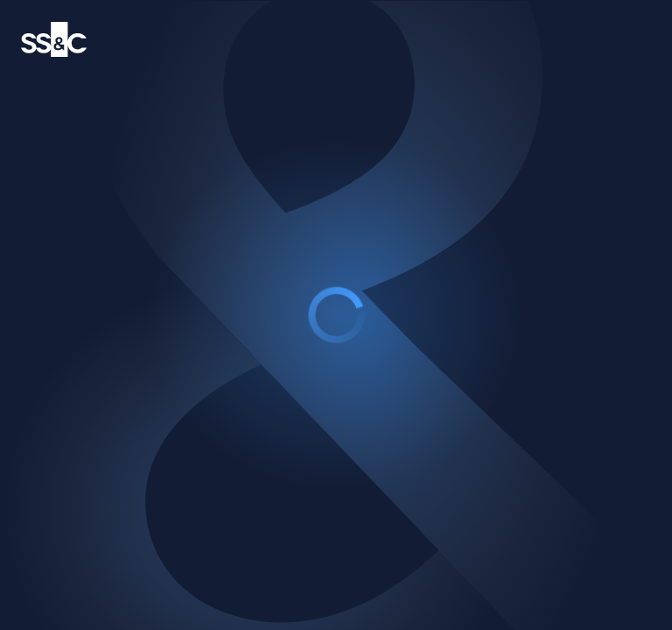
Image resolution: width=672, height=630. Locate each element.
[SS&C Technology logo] (54, 40)
